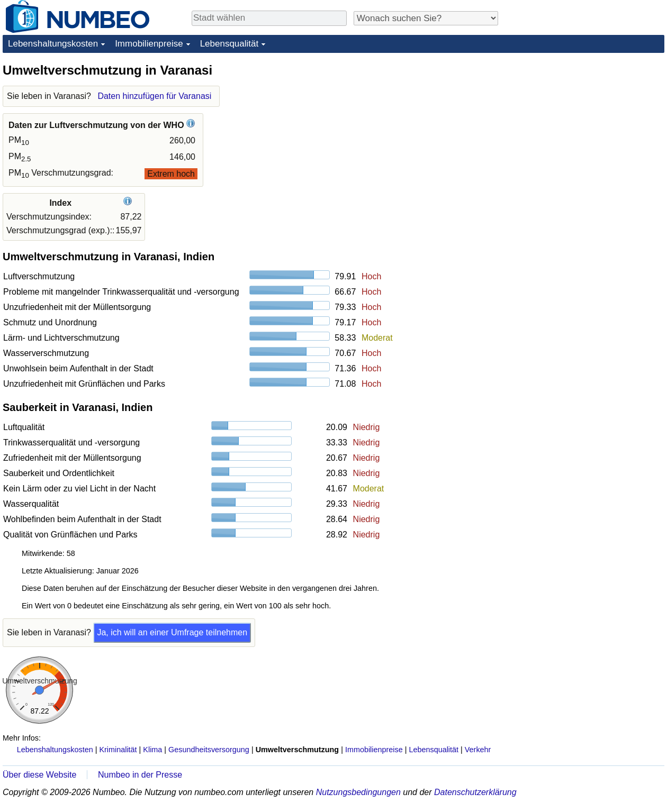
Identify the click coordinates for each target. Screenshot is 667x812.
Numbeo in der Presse (140, 775)
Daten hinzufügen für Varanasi (154, 96)
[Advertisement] (585, 128)
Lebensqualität (229, 44)
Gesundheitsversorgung (209, 750)
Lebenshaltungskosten (53, 44)
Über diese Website (39, 775)
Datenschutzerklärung (475, 792)
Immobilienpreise (149, 44)
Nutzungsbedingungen (358, 792)
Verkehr (478, 750)
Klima (152, 750)
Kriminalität (118, 750)
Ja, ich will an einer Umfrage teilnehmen (172, 632)
